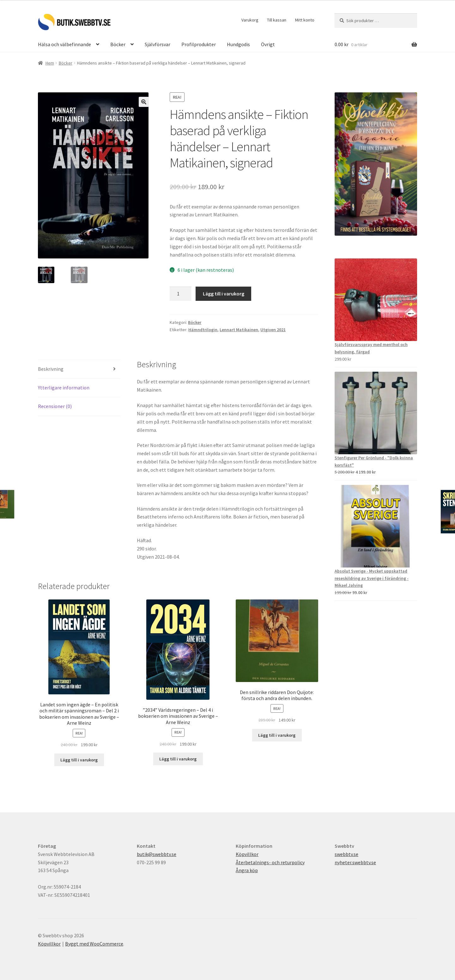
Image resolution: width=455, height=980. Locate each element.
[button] (144, 102)
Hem (50, 63)
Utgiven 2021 (273, 330)
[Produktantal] (180, 294)
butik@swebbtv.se (157, 854)
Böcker (118, 44)
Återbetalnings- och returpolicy (270, 862)
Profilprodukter (199, 44)
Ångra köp (247, 870)
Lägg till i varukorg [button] (79, 760)
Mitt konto (305, 20)
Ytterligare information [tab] (64, 388)
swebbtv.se (346, 854)
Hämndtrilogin (203, 330)
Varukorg (250, 20)
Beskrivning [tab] (51, 369)
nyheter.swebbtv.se (355, 862)
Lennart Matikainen (239, 330)
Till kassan (277, 20)
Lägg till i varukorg (224, 294)
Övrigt (268, 44)
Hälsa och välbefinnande (64, 44)
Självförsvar (158, 44)
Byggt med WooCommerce (94, 944)
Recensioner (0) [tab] (55, 406)
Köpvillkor (247, 854)
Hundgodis (238, 44)
